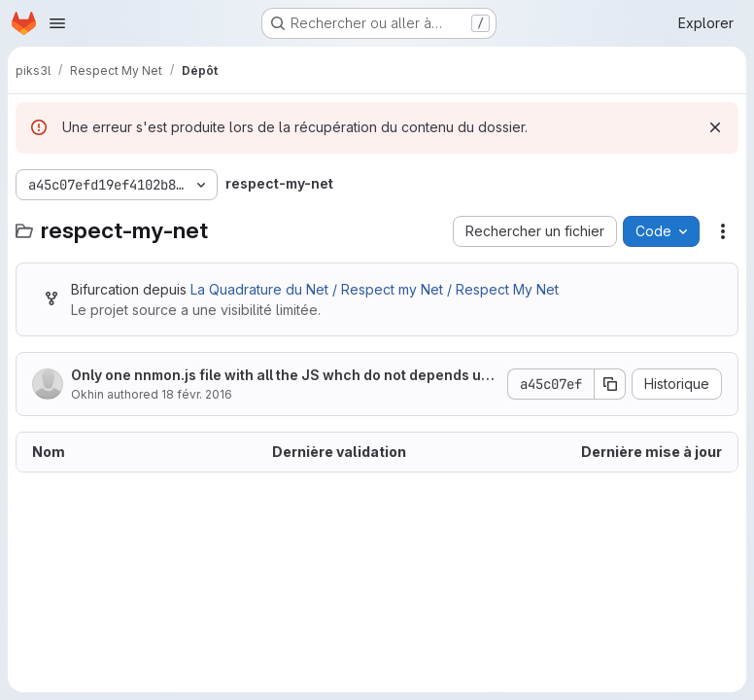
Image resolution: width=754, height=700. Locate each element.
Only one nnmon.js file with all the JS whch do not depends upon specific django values (280, 376)
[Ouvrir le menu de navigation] (57, 23)
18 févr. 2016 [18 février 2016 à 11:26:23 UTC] (197, 394)
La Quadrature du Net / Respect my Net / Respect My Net (375, 289)
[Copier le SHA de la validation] (610, 384)
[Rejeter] (715, 127)
